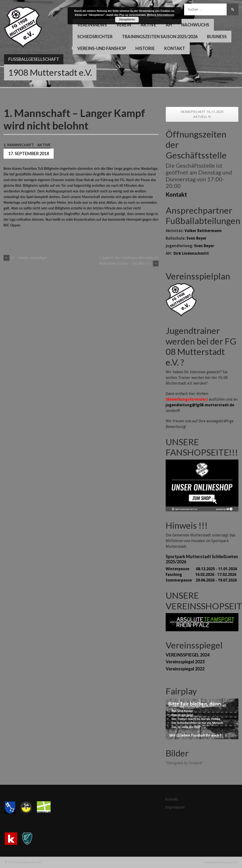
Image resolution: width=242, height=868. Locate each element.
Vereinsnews (92, 25)
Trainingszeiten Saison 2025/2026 (160, 37)
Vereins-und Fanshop (102, 48)
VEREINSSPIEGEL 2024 (188, 655)
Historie (145, 48)
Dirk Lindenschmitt (191, 253)
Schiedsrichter (95, 37)
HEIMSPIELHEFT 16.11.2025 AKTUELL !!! (202, 114)
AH (169, 25)
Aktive (148, 25)
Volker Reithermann (203, 231)
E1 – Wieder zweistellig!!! (25, 258)
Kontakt (175, 48)
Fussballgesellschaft (34, 59)
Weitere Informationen (161, 15)
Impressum (175, 807)
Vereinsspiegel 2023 (185, 662)
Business (217, 37)
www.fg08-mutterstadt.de (221, 862)
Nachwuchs (195, 25)
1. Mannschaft (19, 145)
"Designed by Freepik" (184, 763)
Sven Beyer (197, 238)
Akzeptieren (127, 20)
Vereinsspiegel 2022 (185, 669)
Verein (124, 25)
